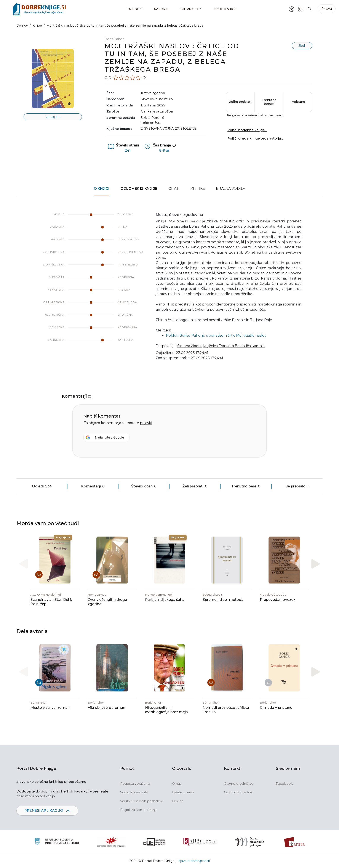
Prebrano (298, 102)
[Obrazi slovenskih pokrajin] (250, 842)
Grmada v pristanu (276, 708)
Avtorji (161, 9)
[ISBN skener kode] (301, 9)
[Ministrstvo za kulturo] (57, 842)
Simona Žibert (189, 346)
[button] (316, 564)
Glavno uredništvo (239, 784)
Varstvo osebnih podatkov (142, 801)
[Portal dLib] (154, 842)
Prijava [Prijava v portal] (327, 9)
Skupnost (189, 9)
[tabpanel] (169, 289)
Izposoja (51, 117)
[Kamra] (295, 842)
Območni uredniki (239, 793)
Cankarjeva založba (157, 111)
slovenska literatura (157, 99)
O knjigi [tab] (102, 189)
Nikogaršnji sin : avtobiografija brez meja (166, 710)
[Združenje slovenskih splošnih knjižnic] (200, 842)
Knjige (133, 9)
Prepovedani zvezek (278, 600)
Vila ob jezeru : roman (106, 708)
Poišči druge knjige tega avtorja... (255, 138)
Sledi (302, 46)
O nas (177, 784)
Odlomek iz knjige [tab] (139, 189)
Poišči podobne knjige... (247, 130)
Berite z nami (183, 793)
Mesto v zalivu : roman (50, 708)
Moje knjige (225, 9)
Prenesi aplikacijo (47, 811)
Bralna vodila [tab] (231, 189)
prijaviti (146, 423)
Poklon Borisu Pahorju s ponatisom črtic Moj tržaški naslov (216, 335)
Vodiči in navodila (134, 793)
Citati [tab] (174, 189)
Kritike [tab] (198, 189)
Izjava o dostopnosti (194, 861)
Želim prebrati (240, 102)
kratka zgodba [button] (153, 93)
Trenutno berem (269, 102)
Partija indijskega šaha (165, 600)
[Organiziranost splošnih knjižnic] (111, 842)
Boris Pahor (114, 39)
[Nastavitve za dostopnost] (292, 9)
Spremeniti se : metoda (223, 600)
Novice (178, 801)
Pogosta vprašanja (135, 784)
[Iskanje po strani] (310, 9)
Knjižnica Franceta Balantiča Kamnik (234, 346)
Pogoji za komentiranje (139, 810)
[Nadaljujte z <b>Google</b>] (106, 437)
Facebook (284, 784)
